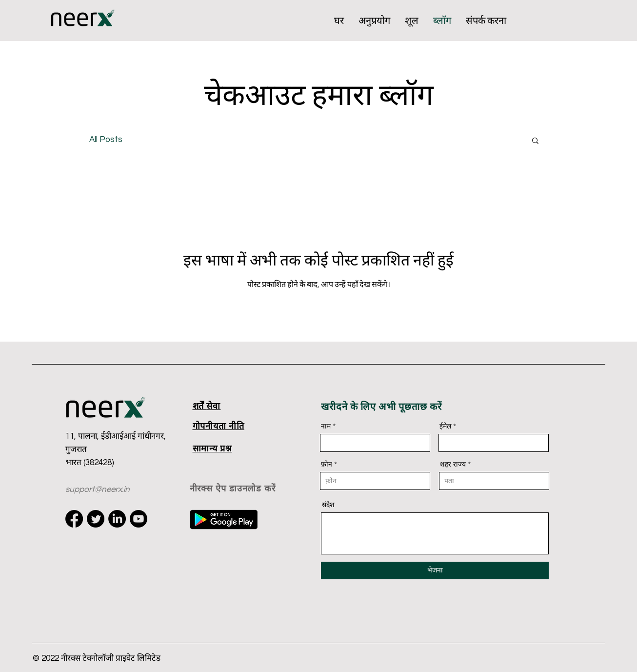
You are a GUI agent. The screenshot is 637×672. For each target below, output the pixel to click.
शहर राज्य (453, 464)
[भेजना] (435, 570)
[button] (535, 141)
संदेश (328, 505)
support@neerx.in (98, 489)
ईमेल (445, 426)
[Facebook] (74, 519)
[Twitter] (96, 519)
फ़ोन (327, 464)
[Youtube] (139, 519)
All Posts (106, 140)
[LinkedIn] (117, 519)
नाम (326, 426)
